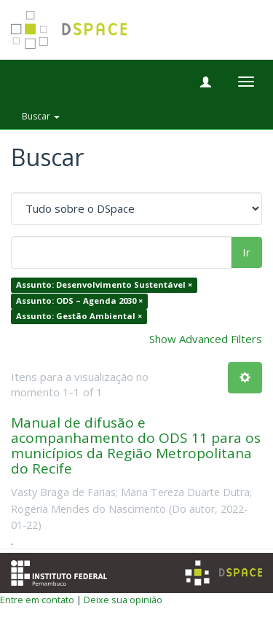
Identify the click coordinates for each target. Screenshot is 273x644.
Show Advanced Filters (206, 339)
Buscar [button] (41, 116)
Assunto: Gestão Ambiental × (79, 317)
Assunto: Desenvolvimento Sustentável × (104, 285)
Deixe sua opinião (123, 600)
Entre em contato (37, 600)
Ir (246, 252)
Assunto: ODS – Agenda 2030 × (79, 301)
